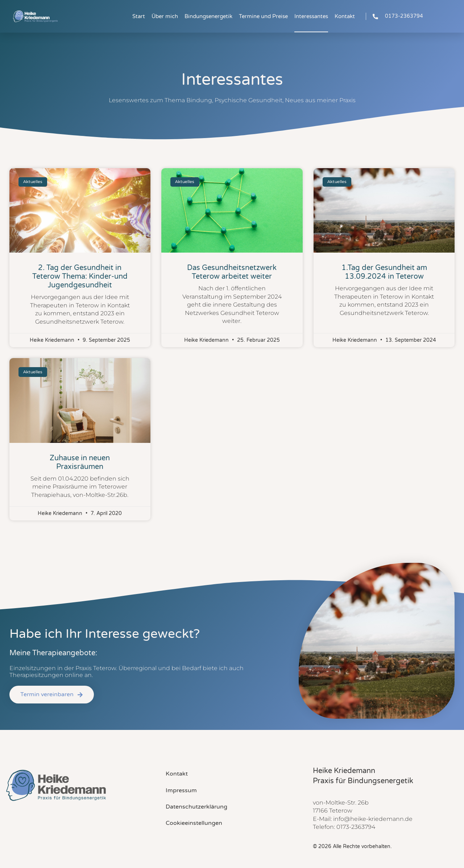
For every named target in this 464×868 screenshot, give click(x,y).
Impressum (181, 790)
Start (139, 16)
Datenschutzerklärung (196, 807)
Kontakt (345, 16)
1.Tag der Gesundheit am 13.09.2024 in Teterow (384, 272)
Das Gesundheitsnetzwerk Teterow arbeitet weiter (232, 272)
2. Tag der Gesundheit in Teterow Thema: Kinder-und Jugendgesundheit (80, 277)
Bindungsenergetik (208, 16)
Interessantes (311, 16)
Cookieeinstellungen (194, 823)
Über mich (165, 16)
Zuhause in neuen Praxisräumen (80, 462)
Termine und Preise (263, 16)
